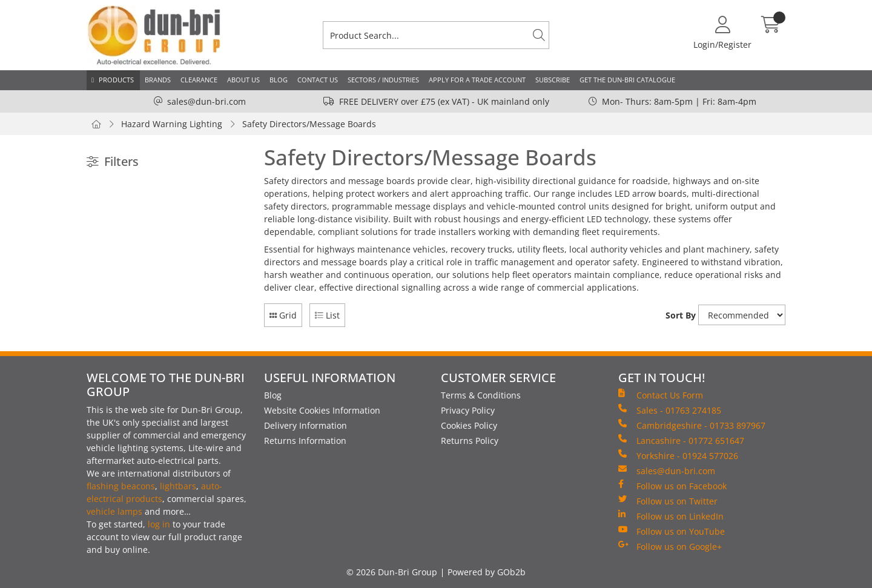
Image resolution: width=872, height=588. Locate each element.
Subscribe (553, 80)
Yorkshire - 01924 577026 (678, 455)
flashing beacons (121, 486)
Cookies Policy (469, 425)
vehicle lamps (114, 511)
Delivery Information (306, 425)
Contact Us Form (661, 395)
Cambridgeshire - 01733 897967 (692, 425)
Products (116, 80)
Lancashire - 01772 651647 (681, 440)
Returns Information (305, 441)
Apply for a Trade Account (477, 80)
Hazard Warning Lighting (172, 124)
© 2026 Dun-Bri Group (392, 572)
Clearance (199, 80)
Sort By (681, 315)
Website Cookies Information (322, 410)
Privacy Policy (468, 410)
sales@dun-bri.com (206, 101)
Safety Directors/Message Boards (309, 124)
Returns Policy (470, 441)
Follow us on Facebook (672, 486)
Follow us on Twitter (668, 501)
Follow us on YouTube (672, 531)
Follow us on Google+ (670, 546)
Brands (158, 80)
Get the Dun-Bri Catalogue (627, 80)
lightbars (178, 486)
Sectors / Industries (383, 80)
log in (159, 524)
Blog (279, 80)
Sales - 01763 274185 (670, 410)
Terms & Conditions (481, 395)
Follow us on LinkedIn (671, 516)
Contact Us (318, 80)
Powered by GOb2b (487, 572)
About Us (243, 80)
